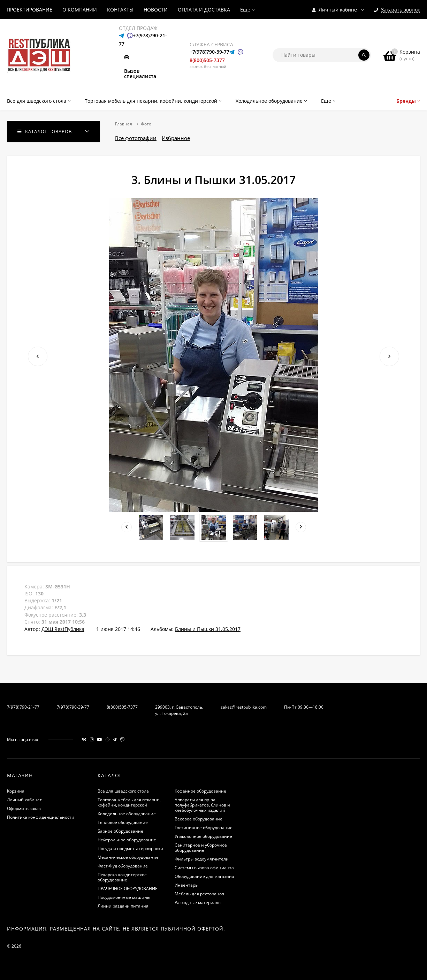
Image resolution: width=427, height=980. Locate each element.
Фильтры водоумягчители (202, 859)
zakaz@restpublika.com (244, 707)
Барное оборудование (120, 831)
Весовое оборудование (199, 819)
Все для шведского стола (123, 791)
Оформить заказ (24, 808)
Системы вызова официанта (204, 868)
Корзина (16, 791)
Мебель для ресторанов (199, 894)
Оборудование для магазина (204, 876)
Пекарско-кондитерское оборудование (122, 877)
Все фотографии (136, 138)
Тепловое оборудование (123, 822)
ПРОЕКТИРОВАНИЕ (29, 10)
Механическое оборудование (128, 857)
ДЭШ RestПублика (63, 629)
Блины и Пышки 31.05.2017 (208, 629)
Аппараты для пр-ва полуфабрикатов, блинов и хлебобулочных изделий (202, 805)
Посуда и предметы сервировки (130, 848)
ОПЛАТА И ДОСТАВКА (204, 10)
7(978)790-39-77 (73, 707)
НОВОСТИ (156, 10)
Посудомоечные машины (124, 897)
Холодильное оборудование (127, 814)
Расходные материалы (198, 902)
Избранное (176, 138)
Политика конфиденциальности (41, 817)
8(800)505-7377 (207, 60)
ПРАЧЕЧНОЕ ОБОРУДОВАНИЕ (128, 889)
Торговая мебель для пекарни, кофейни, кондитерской (129, 802)
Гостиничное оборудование (204, 828)
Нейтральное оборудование (127, 840)
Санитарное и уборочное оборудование (201, 848)
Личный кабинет (24, 800)
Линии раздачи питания (123, 906)
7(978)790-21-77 (23, 707)
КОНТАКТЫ (120, 10)
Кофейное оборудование (200, 791)
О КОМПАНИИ (80, 10)
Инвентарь (186, 885)
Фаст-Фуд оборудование (123, 866)
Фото (146, 124)
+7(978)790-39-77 (209, 52)
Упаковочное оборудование (203, 836)
